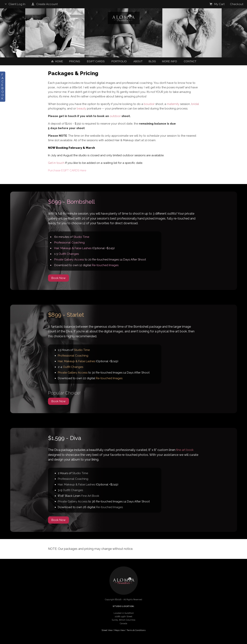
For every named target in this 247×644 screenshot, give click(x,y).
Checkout (237, 4)
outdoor (115, 116)
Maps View (120, 630)
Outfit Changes (69, 254)
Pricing (74, 61)
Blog (152, 61)
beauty (81, 109)
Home (57, 61)
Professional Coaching (69, 243)
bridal (195, 104)
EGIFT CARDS (96, 61)
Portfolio (119, 61)
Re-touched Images (105, 265)
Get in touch (56, 163)
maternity (173, 104)
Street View (107, 630)
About (138, 61)
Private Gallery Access (69, 260)
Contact (190, 61)
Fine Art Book (90, 496)
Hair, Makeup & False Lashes (73, 248)
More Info (169, 61)
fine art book (185, 450)
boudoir (149, 104)
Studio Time (81, 237)
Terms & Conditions (136, 630)
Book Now (58, 278)
